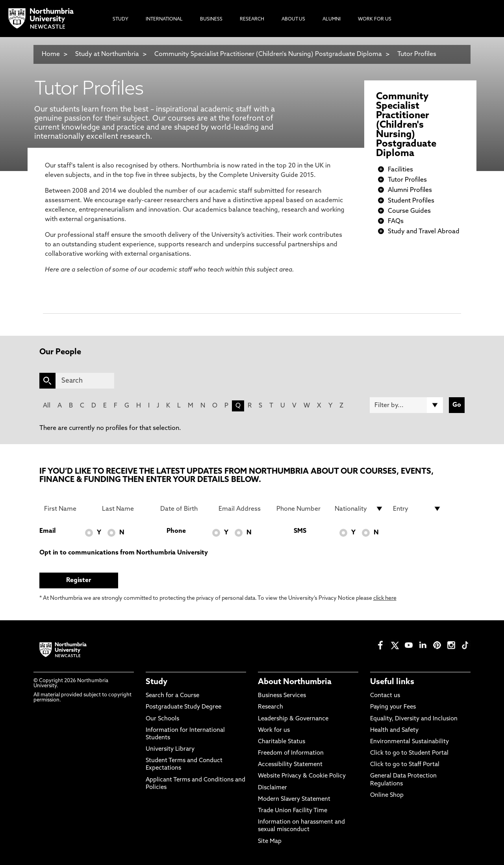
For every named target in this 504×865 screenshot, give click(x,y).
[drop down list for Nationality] (359, 509)
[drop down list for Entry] (417, 509)
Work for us (274, 730)
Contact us (385, 696)
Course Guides (409, 211)
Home (51, 54)
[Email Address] (243, 509)
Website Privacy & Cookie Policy (302, 776)
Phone (176, 531)
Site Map (270, 842)
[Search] (85, 381)
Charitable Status (282, 742)
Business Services (282, 696)
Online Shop (387, 795)
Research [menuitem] (252, 19)
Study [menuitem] (120, 19)
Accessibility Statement (290, 765)
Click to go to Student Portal (409, 753)
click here (385, 598)
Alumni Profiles (410, 190)
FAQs (396, 221)
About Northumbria (295, 682)
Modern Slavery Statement (294, 799)
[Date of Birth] (185, 509)
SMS (300, 531)
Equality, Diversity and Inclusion (414, 719)
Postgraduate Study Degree (183, 707)
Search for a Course (172, 696)
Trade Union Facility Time (293, 811)
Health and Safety (394, 730)
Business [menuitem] (211, 19)
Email (47, 531)
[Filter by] (406, 405)
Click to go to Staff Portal (405, 765)
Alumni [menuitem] (332, 19)
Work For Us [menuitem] (375, 19)
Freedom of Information (291, 753)
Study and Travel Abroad (424, 232)
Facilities (400, 170)
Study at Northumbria (107, 54)
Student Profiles (411, 201)
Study (157, 682)
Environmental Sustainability (409, 742)
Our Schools (162, 719)
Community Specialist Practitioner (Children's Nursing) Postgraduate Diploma (268, 54)
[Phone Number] (301, 509)
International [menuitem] (164, 19)
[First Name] (69, 509)
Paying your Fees (393, 707)
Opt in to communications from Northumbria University (124, 553)
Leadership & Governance (293, 719)
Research (271, 707)
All (47, 406)
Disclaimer (272, 788)
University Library (170, 749)
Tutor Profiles (417, 54)
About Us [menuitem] (293, 19)
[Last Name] (126, 509)
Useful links (392, 682)
